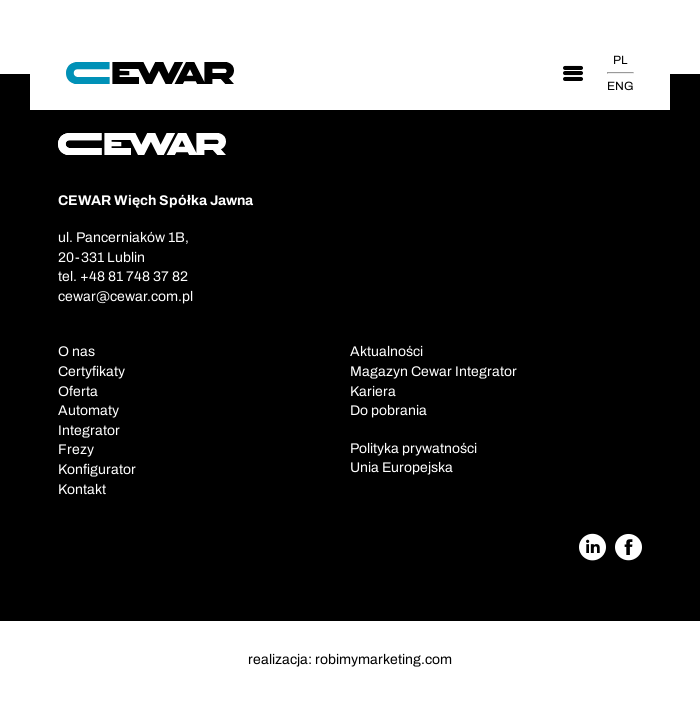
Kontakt (82, 489)
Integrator (89, 430)
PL (620, 60)
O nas (76, 351)
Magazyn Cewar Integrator (433, 371)
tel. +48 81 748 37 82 (123, 276)
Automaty (88, 410)
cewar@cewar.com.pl (125, 296)
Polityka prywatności (413, 448)
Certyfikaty (91, 371)
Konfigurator (97, 469)
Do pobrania (388, 410)
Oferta (78, 391)
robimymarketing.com (383, 659)
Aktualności (386, 351)
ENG (620, 86)
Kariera (373, 391)
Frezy (76, 449)
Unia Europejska (401, 467)
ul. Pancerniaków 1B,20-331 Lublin (123, 247)
